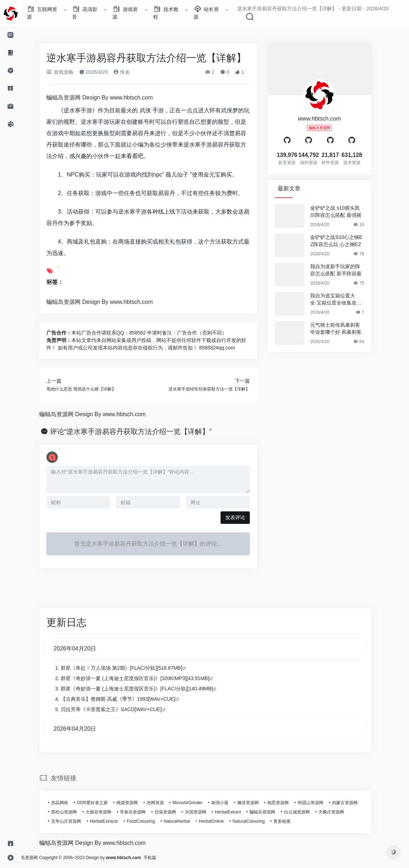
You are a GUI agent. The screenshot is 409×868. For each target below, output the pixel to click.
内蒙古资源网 (355, 803)
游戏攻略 (70, 72)
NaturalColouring (258, 821)
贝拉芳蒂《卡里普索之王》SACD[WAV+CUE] (121, 709)
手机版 (170, 858)
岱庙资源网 (175, 812)
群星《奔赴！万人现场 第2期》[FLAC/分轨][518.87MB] (132, 668)
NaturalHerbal (187, 821)
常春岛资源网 (143, 812)
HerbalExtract (238, 812)
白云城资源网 (307, 812)
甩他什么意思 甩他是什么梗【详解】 (91, 389)
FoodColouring (151, 821)
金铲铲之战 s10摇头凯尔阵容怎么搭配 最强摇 (346, 211)
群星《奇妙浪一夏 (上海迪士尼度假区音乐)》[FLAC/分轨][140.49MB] (147, 689)
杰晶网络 (70, 803)
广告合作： (69, 333)
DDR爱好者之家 (102, 803)
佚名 (132, 72)
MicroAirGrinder (197, 803)
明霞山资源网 (320, 803)
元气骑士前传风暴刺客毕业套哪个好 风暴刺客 (346, 328)
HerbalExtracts (114, 821)
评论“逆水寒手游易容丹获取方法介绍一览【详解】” (141, 432)
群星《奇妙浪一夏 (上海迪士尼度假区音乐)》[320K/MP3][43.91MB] (145, 678)
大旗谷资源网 (108, 812)
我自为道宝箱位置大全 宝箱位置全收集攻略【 (346, 300)
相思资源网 (288, 803)
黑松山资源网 (74, 812)
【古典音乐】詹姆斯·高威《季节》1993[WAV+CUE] (128, 699)
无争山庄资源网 (76, 821)
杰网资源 (165, 803)
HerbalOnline (221, 821)
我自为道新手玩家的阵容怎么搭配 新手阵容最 (346, 270)
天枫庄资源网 (341, 812)
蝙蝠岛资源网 (272, 812)
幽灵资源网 (258, 803)
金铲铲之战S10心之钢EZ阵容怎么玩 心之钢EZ (346, 241)
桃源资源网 (137, 803)
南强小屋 (230, 803)
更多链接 (292, 821)
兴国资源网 (205, 812)
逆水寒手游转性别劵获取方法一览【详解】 (219, 389)
